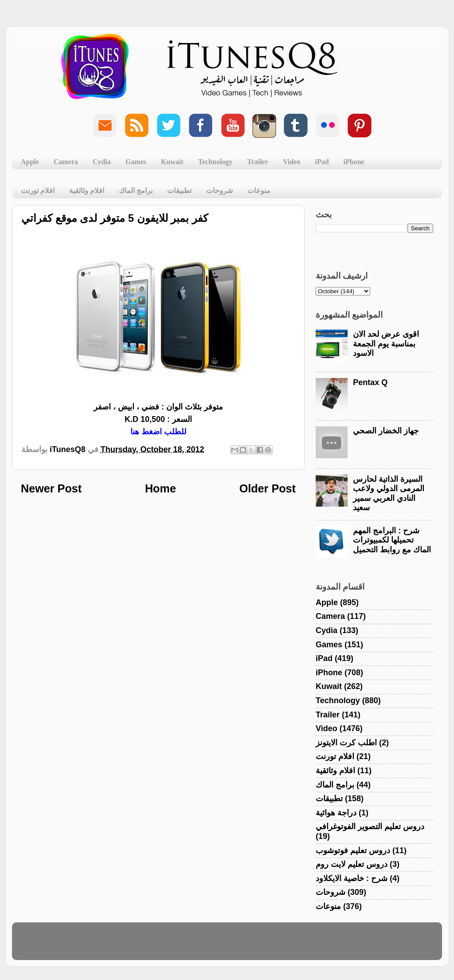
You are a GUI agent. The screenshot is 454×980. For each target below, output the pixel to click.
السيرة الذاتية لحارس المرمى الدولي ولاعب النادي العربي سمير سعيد (389, 494)
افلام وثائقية (87, 191)
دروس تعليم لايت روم (352, 864)
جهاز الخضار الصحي (386, 431)
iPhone (354, 162)
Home (160, 488)
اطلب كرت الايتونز (346, 743)
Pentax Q (370, 382)
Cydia (102, 162)
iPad (322, 162)
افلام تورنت (38, 191)
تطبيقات (179, 191)
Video (292, 162)
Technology (215, 162)
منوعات (259, 191)
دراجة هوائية (336, 813)
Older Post (268, 488)
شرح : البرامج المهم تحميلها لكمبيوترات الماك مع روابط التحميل (392, 540)
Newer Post (51, 488)
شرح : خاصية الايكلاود (352, 878)
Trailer (258, 162)
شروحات (219, 191)
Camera (66, 162)
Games (136, 162)
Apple (30, 162)
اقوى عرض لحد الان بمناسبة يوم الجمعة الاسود (386, 344)
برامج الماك (136, 191)
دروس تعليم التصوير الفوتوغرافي (370, 827)
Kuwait (172, 162)
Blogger (269, 945)
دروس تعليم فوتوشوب (353, 850)
